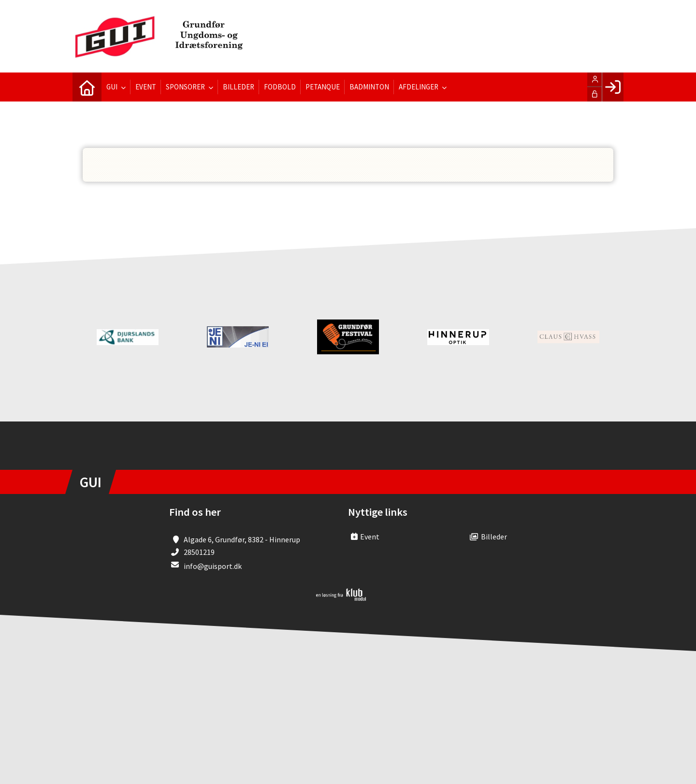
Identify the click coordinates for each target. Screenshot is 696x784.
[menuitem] (87, 87)
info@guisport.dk (213, 566)
